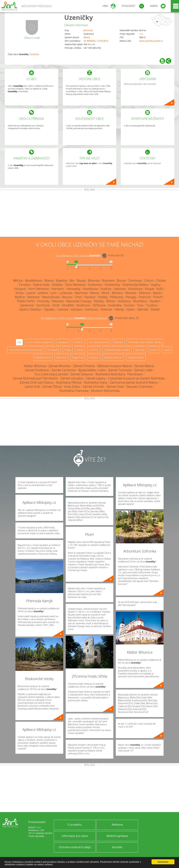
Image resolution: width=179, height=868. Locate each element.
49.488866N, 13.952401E (96, 41)
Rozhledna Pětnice (69, 382)
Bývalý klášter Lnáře (92, 370)
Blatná (87, 37)
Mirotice (117, 293)
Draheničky (112, 285)
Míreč (105, 293)
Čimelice (25, 285)
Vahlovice (92, 309)
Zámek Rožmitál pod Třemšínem (35, 378)
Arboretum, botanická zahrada (26, 350)
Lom (54, 293)
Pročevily (43, 301)
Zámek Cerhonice (64, 370)
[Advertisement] (89, 214)
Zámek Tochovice (120, 370)
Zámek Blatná (144, 366)
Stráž (56, 305)
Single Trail (78, 357)
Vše (19, 342)
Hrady (68, 350)
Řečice (111, 301)
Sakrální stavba (136, 357)
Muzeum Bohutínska (105, 391)
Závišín (155, 309)
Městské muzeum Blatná (115, 366)
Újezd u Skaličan (30, 309)
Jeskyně (154, 350)
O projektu (75, 825)
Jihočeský (88, 30)
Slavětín (155, 301)
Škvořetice (140, 301)
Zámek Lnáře (143, 370)
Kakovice (120, 289)
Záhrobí (143, 309)
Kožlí (160, 289)
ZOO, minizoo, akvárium (39, 342)
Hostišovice (90, 289)
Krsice (20, 293)
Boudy (81, 281)
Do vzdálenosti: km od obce (78, 255)
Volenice (106, 309)
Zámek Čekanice (82, 374)
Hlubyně (20, 289)
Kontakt (117, 847)
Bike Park (61, 357)
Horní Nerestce (39, 289)
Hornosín (58, 289)
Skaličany (124, 301)
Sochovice (43, 305)
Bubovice (108, 281)
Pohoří (158, 297)
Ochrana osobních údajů (75, 847)
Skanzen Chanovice (139, 387)
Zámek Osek (115, 387)
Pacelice (90, 297)
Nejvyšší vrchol (43, 357)
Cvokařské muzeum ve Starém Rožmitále (136, 378)
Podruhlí (145, 297)
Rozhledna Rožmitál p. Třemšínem (119, 374)
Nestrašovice (51, 297)
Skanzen (118, 342)
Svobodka (115, 305)
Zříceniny (94, 350)
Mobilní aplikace (117, 836)
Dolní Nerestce (75, 285)
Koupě (150, 289)
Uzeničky (79, 17)
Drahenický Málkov (135, 285)
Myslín (157, 293)
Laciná (31, 293)
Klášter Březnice (35, 366)
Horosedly (73, 289)
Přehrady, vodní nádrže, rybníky (145, 342)
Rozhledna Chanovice (74, 391)
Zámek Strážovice (37, 370)
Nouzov (67, 297)
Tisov (140, 305)
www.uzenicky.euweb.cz (151, 41)
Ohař (78, 297)
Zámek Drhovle (93, 387)
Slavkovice (27, 305)
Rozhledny (53, 350)
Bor (72, 281)
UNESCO (79, 342)
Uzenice (63, 309)
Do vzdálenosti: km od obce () (74, 318)
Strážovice (83, 305)
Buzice (121, 281)
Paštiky (103, 297)
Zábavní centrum (113, 357)
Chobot (161, 281)
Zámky (80, 350)
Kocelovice (135, 289)
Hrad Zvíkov (72, 387)
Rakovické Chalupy (79, 301)
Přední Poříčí (26, 301)
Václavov (77, 309)
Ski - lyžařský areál (99, 342)
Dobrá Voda (41, 285)
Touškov (152, 305)
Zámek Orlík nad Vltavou (37, 382)
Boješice (62, 281)
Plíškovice (117, 297)
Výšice (130, 309)
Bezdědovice (34, 281)
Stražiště (68, 305)
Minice (95, 293)
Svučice (129, 305)
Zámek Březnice (59, 366)
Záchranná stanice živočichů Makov (134, 382)
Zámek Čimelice (84, 366)
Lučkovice (66, 293)
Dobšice (57, 285)
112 (141, 34)
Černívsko (34, 54)
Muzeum (94, 357)
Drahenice (95, 285)
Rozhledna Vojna (96, 382)
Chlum (149, 281)
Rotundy (140, 350)
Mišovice (145, 293)
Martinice (81, 293)
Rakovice (58, 301)
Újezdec (49, 309)
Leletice (43, 293)
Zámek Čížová (52, 387)
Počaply (131, 297)
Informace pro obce (75, 836)
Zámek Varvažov (72, 378)
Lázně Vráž (32, 387)
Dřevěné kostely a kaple (117, 350)
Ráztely (99, 301)
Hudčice (106, 289)
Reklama (117, 825)
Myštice (20, 297)
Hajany (156, 285)
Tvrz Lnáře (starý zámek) (51, 374)
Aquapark (63, 342)
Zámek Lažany (96, 378)
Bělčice (18, 281)
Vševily (119, 309)
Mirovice (131, 293)
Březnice (94, 281)
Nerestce (34, 297)
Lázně (167, 350)
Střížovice (99, 305)
